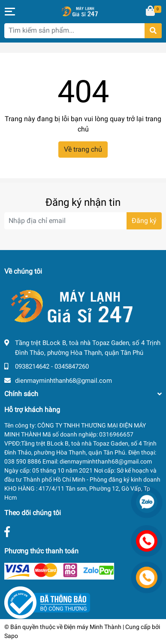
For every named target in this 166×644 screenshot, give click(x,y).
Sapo (11, 636)
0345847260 (72, 366)
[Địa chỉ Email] (83, 221)
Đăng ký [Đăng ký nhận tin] (144, 221)
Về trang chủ (83, 149)
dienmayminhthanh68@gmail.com (63, 381)
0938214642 (32, 366)
